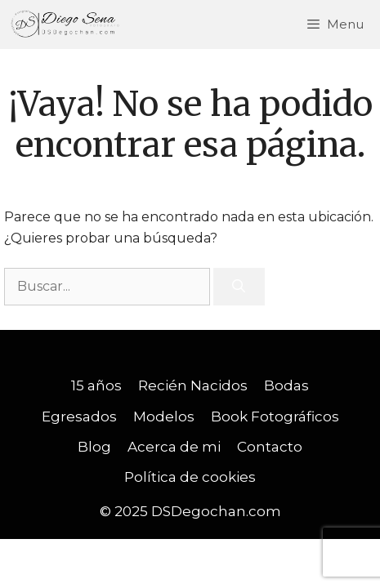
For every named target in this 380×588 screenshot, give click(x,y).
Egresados (79, 416)
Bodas (286, 385)
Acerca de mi (174, 447)
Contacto (270, 447)
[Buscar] (239, 287)
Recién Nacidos (193, 385)
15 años (96, 385)
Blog (94, 447)
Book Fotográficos (275, 416)
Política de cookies (190, 477)
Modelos (164, 416)
